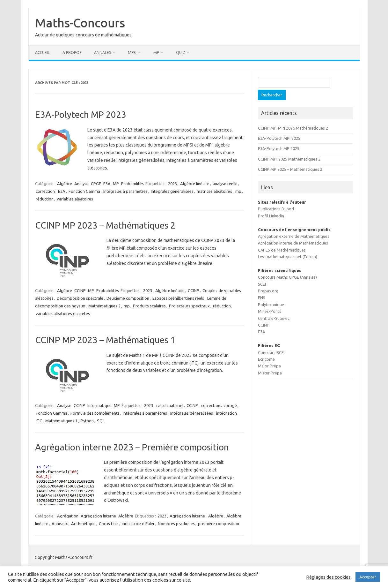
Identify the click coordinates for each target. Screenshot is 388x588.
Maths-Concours (80, 23)
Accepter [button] (368, 577)
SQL (101, 421)
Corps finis (109, 524)
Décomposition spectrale (80, 298)
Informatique (99, 405)
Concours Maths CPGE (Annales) (287, 277)
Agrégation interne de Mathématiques (293, 243)
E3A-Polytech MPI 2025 (279, 138)
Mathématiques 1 (61, 421)
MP (156, 53)
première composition (219, 524)
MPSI (132, 53)
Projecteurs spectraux (189, 306)
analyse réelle (225, 184)
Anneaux (60, 524)
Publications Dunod (276, 209)
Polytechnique (271, 305)
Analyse (81, 184)
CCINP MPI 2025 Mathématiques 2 (289, 159)
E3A (107, 184)
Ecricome (266, 359)
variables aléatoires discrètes (63, 313)
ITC (39, 421)
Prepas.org (268, 291)
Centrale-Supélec (274, 318)
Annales (102, 53)
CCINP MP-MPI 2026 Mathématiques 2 (293, 128)
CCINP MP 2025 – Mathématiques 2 (290, 169)
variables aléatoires (75, 199)
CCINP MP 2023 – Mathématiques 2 (105, 225)
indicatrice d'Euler (138, 524)
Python (87, 421)
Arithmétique (83, 524)
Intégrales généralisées (172, 191)
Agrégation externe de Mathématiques (294, 236)
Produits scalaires (149, 306)
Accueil (42, 53)
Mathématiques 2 (104, 306)
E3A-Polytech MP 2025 (279, 148)
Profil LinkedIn (271, 216)
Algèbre (65, 184)
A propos (72, 53)
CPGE (96, 184)
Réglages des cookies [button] (328, 577)
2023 (172, 184)
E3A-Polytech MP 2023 (81, 114)
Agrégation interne (98, 516)
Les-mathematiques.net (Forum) (288, 257)
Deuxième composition (128, 298)
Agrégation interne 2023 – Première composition (132, 447)
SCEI (262, 284)
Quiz (181, 53)
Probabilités (132, 184)
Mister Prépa (270, 373)
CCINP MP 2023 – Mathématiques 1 (105, 340)
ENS (262, 298)
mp (238, 191)
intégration (227, 413)
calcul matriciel (170, 405)
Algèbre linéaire (195, 184)
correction (45, 191)
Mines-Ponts (270, 311)
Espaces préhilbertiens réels (178, 298)
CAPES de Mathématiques (282, 250)
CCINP (80, 290)
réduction (45, 199)
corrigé (230, 405)
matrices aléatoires (214, 191)
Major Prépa (269, 366)
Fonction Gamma (84, 191)
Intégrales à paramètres (125, 191)
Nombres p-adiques (176, 524)
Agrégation (68, 516)
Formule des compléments (95, 413)
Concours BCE (271, 352)
